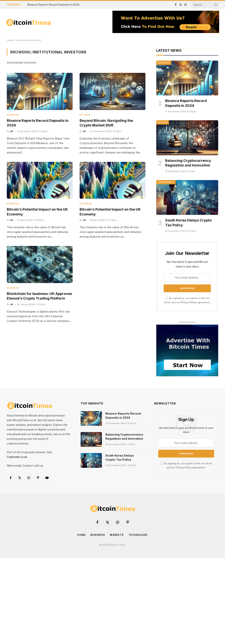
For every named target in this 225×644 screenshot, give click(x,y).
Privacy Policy (189, 302)
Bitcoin (85, 115)
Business (13, 115)
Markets (117, 535)
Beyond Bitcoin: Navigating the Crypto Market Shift (106, 123)
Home (10, 40)
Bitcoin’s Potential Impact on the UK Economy (37, 212)
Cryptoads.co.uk (17, 457)
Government (166, 182)
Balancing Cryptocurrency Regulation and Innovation (188, 163)
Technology (138, 535)
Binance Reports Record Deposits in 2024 (53, 5)
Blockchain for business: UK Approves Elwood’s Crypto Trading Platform (39, 296)
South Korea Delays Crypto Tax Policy (188, 223)
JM (12, 131)
